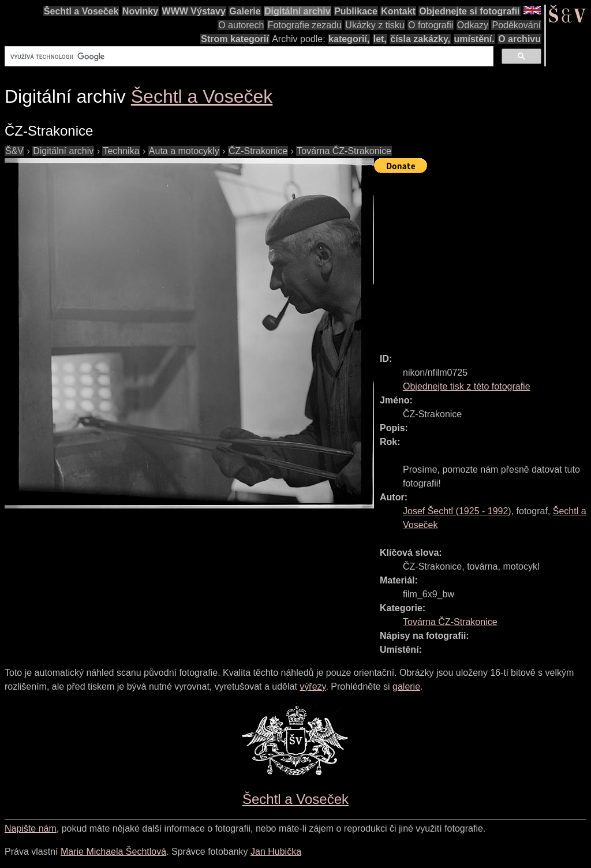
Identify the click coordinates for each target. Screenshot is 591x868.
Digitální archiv (298, 11)
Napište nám (31, 828)
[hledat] (248, 57)
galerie (406, 686)
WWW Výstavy (194, 11)
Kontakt (398, 11)
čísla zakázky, (420, 39)
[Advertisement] (482, 258)
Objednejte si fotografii (469, 11)
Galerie (245, 11)
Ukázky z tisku (375, 25)
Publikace (356, 11)
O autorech (241, 25)
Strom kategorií (235, 39)
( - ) (457, 511)
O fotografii (431, 25)
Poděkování (516, 25)
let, (380, 39)
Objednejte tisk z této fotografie (467, 386)
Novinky (140, 11)
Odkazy (473, 25)
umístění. (474, 39)
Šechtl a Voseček (81, 11)
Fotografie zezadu (305, 25)
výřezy (313, 686)
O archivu (519, 39)
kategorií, (349, 39)
